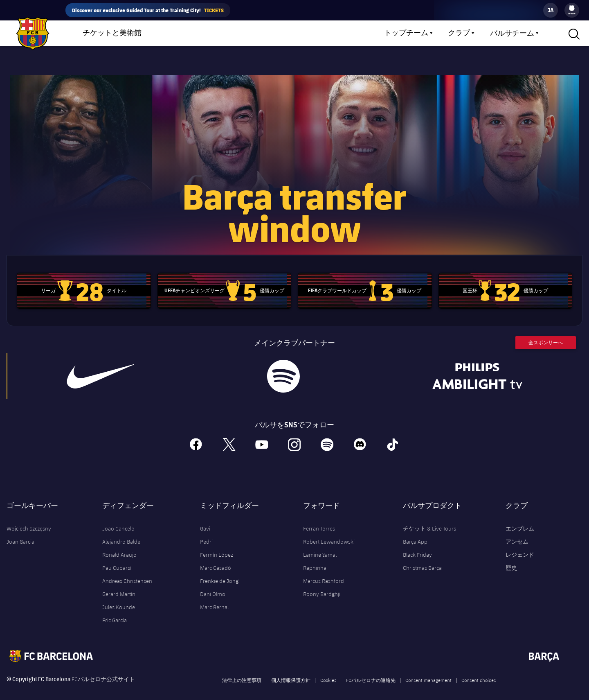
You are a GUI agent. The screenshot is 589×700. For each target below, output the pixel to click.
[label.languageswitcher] (551, 10)
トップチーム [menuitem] (406, 33)
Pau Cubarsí (117, 558)
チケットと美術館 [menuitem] (112, 33)
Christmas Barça (422, 558)
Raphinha (315, 558)
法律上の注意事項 (242, 671)
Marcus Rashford (324, 571)
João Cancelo (118, 519)
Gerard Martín (119, 585)
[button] (573, 33)
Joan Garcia (20, 532)
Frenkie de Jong (219, 571)
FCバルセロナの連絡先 (371, 671)
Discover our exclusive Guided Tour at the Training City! (148, 10)
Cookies (328, 671)
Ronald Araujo (119, 545)
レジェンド (520, 545)
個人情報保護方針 (291, 671)
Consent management (428, 671)
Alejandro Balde (121, 532)
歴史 (511, 558)
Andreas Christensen (127, 571)
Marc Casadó (216, 558)
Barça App (415, 532)
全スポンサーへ (546, 333)
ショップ (181, 35)
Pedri (206, 532)
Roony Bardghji (322, 585)
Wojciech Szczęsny (29, 519)
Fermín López (217, 545)
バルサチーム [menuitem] (512, 34)
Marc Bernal (214, 598)
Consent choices (479, 671)
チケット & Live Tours (429, 519)
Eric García (115, 611)
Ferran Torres (319, 519)
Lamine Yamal (320, 545)
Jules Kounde (119, 598)
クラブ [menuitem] (459, 33)
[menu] (572, 10)
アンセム (517, 532)
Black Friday (417, 545)
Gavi (205, 519)
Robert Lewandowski (329, 532)
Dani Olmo (213, 585)
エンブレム (520, 519)
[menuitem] (572, 8)
